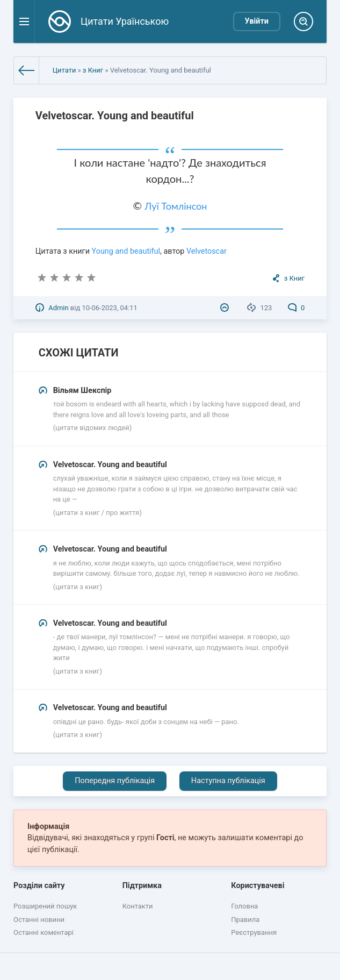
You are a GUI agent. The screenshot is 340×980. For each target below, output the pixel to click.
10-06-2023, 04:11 (109, 308)
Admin (58, 308)
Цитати (64, 70)
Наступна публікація (228, 781)
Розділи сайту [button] (39, 886)
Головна (244, 906)
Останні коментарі (44, 932)
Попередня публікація (115, 781)
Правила (245, 920)
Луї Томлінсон (176, 206)
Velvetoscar (207, 251)
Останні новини (39, 920)
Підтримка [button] (142, 886)
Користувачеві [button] (258, 886)
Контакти (138, 906)
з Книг (93, 70)
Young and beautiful (126, 251)
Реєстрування (254, 932)
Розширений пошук (45, 906)
